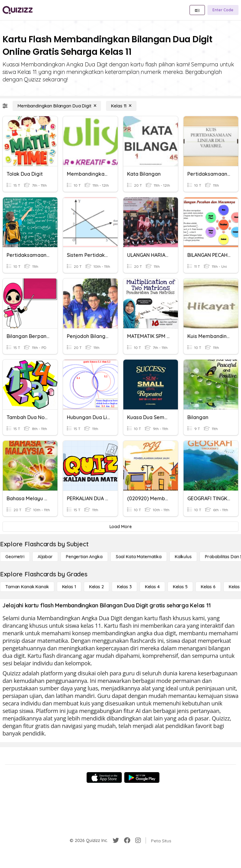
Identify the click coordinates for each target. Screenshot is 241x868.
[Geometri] (15, 557)
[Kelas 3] (124, 587)
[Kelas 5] (180, 587)
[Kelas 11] (121, 106)
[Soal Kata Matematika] (139, 557)
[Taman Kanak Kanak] (27, 587)
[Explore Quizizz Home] (18, 10)
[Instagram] (138, 840)
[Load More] (120, 527)
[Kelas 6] (208, 587)
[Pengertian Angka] (84, 557)
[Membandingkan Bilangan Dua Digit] (57, 106)
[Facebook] (127, 840)
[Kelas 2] (96, 587)
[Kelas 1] (69, 587)
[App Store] (104, 777)
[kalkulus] (183, 557)
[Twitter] (116, 840)
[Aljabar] (45, 557)
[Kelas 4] (152, 587)
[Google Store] (142, 777)
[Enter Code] (223, 10)
